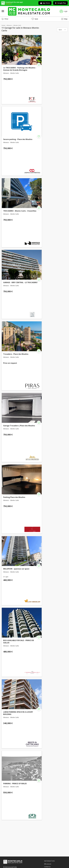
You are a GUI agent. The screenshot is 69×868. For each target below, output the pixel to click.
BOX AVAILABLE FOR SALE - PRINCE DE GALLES (19, 642)
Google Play (60, 3)
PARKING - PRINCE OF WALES (15, 784)
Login (64, 11)
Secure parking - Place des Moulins (18, 139)
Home (3, 25)
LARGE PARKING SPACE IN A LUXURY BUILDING (18, 713)
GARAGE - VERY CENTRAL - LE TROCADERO (20, 282)
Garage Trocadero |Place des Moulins (19, 426)
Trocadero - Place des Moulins (16, 354)
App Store (45, 3)
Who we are (48, 864)
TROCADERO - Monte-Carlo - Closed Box (20, 211)
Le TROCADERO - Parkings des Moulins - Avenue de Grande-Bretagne (20, 69)
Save (35, 19)
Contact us (47, 867)
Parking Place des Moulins (14, 497)
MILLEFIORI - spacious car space (16, 569)
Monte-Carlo (17, 25)
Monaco (9, 25)
